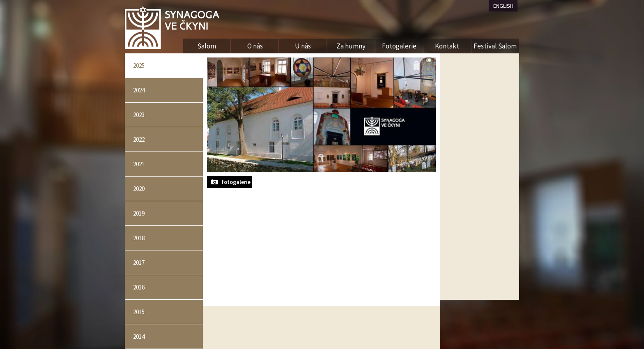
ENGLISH (503, 6)
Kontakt (447, 46)
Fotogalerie (399, 46)
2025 (139, 65)
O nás (255, 46)
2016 (139, 287)
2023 (139, 115)
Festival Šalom (495, 46)
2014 (139, 336)
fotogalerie (236, 182)
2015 (139, 312)
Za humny (351, 46)
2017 (139, 263)
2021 (139, 164)
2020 (139, 189)
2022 (139, 139)
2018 (139, 238)
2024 (139, 90)
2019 (139, 213)
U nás (303, 46)
